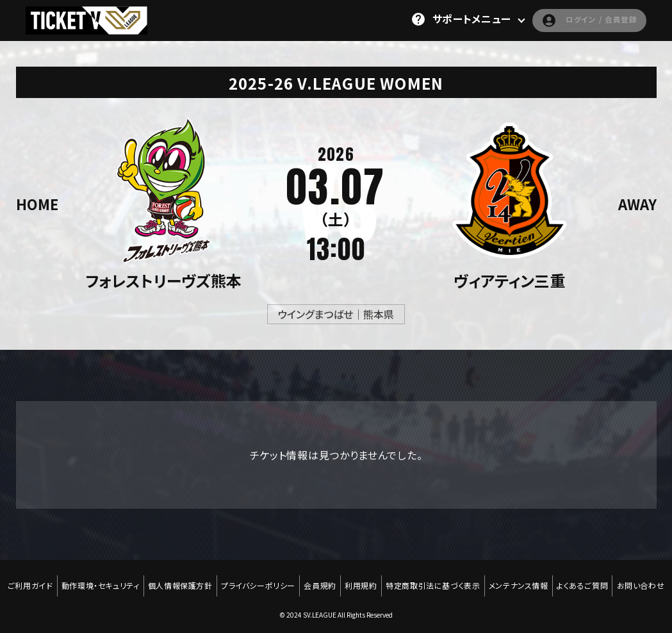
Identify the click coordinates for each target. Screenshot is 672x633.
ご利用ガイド (49, 580)
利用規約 (391, 580)
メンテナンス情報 (554, 580)
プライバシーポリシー (284, 580)
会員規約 (348, 580)
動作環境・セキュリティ (122, 580)
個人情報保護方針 (204, 580)
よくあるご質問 (619, 580)
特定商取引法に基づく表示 (465, 580)
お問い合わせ (337, 589)
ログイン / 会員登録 (578, 19)
